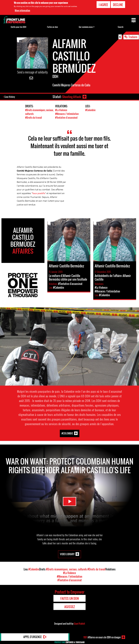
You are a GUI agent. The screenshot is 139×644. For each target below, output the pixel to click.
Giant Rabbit (79, 623)
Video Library (67, 554)
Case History (10, 97)
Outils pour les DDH (18, 27)
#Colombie (90, 110)
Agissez (70, 606)
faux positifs (39, 193)
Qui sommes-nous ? (87, 27)
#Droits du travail (34, 117)
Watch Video (70, 501)
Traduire (133, 37)
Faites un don (52, 27)
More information (22, 10)
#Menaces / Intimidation (67, 114)
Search (121, 27)
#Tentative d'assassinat (66, 117)
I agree (103, 5)
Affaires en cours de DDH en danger (102, 637)
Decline (118, 5)
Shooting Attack (71, 97)
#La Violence (61, 110)
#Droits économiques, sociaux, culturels (66, 569)
